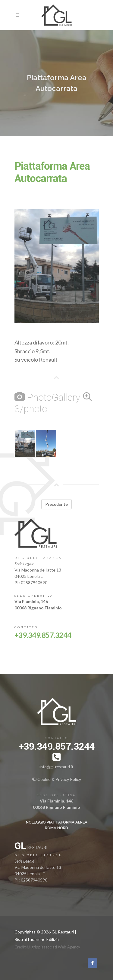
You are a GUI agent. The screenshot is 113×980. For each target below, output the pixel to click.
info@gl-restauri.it (56, 767)
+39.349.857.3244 (43, 635)
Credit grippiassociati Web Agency (47, 947)
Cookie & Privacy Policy (57, 779)
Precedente (56, 504)
